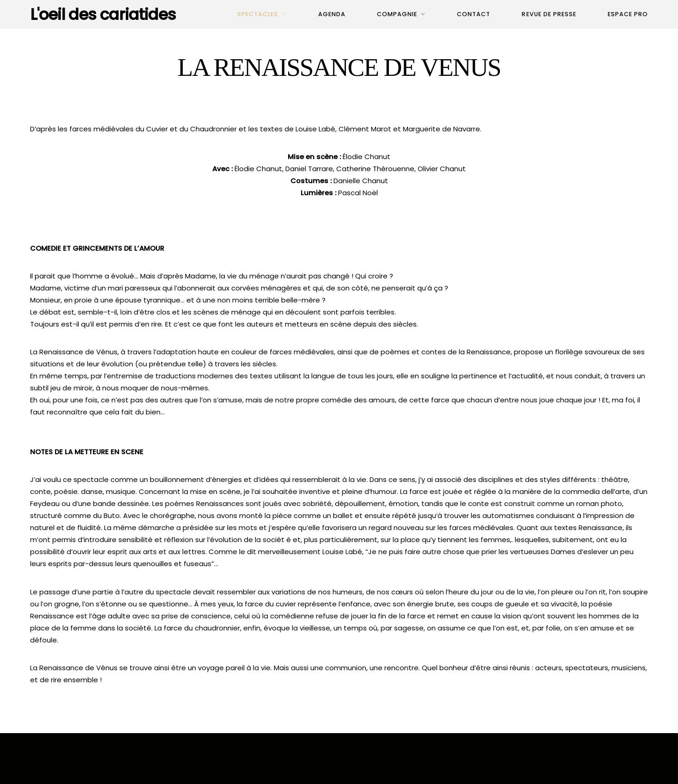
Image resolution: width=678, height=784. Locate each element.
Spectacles (258, 14)
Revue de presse (549, 14)
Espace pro (628, 14)
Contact (474, 14)
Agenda (332, 14)
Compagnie (397, 14)
